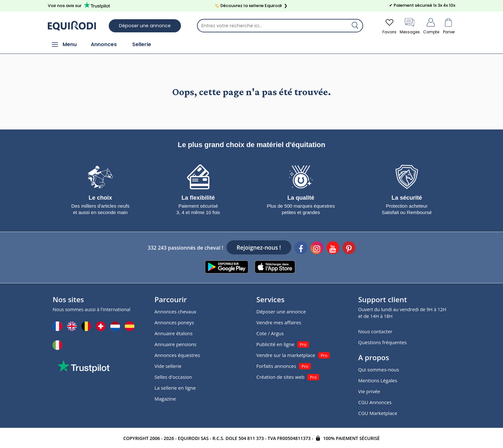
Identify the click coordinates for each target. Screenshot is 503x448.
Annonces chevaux (175, 311)
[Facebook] (301, 249)
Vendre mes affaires (279, 322)
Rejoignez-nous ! (259, 247)
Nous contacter (375, 331)
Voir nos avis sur (80, 5)
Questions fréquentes (383, 342)
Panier (449, 25)
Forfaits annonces (276, 366)
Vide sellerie (168, 366)
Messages (410, 25)
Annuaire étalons (174, 333)
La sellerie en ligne (175, 388)
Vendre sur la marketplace (286, 355)
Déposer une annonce (145, 26)
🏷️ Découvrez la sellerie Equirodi (251, 6)
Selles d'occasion (173, 377)
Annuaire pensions (176, 344)
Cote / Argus (270, 333)
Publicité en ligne (275, 344)
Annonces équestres (177, 355)
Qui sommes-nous (379, 369)
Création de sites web (280, 377)
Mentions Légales (378, 380)
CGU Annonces (375, 402)
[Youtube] (333, 249)
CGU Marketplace (378, 413)
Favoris (389, 25)
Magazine (165, 399)
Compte (431, 25)
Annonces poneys (174, 322)
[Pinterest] (349, 249)
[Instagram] (317, 249)
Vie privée (369, 391)
